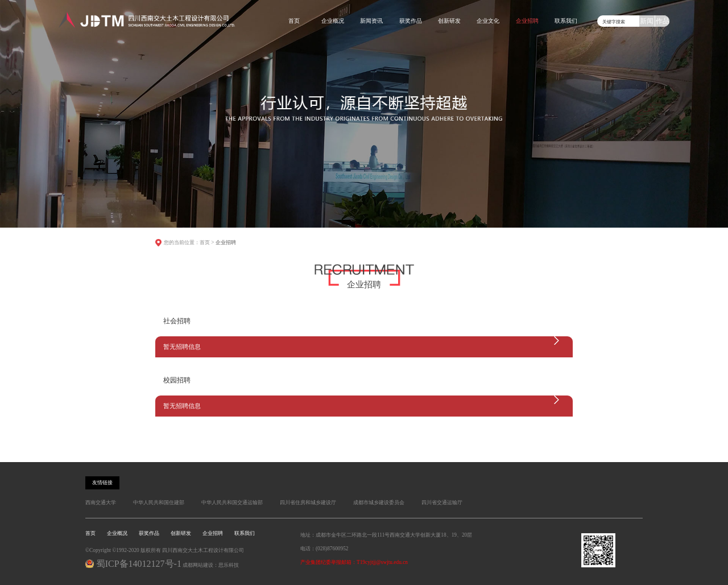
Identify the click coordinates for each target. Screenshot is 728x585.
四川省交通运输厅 (442, 502)
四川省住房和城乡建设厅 (308, 502)
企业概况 (333, 21)
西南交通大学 (101, 502)
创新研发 (449, 21)
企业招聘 (527, 21)
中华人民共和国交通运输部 (232, 502)
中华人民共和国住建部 (159, 502)
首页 (294, 21)
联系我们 (566, 21)
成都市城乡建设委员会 (379, 502)
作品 (663, 21)
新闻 (647, 21)
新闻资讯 (371, 21)
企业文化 (488, 21)
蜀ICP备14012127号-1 (139, 564)
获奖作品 (411, 21)
